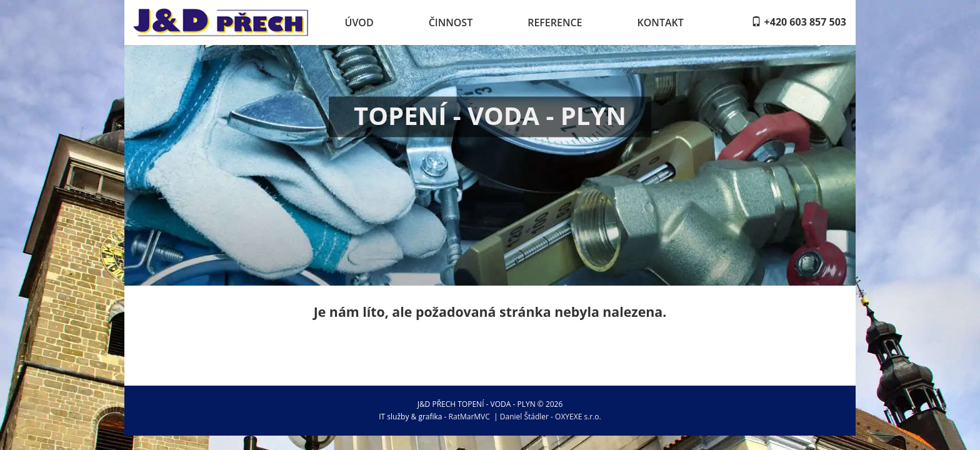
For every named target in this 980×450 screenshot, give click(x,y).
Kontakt (661, 22)
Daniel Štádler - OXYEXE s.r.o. (551, 417)
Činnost (451, 22)
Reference (555, 22)
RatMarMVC (469, 417)
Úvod (359, 22)
